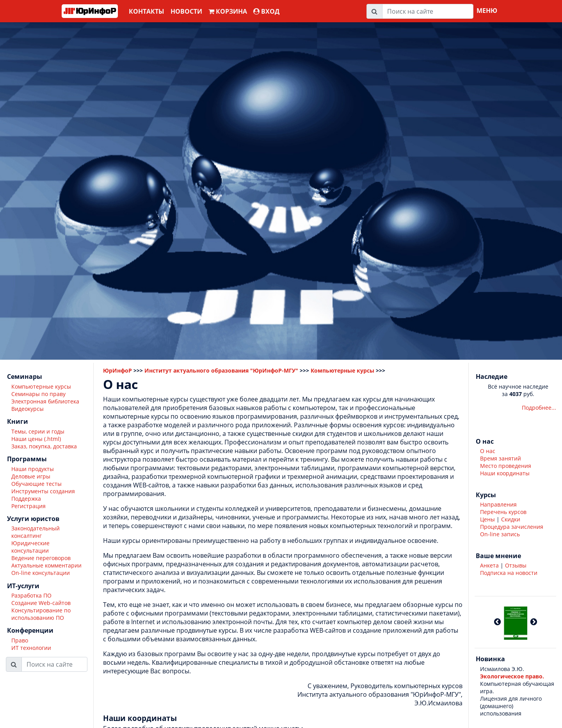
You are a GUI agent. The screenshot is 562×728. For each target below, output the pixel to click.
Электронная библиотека (45, 401)
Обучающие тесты (36, 484)
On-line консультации (41, 573)
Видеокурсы (28, 409)
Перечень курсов (503, 512)
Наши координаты (505, 473)
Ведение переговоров (41, 558)
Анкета (489, 565)
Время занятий (501, 458)
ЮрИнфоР (117, 370)
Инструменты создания (43, 491)
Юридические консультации (30, 547)
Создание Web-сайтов (41, 603)
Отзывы (516, 565)
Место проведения (506, 466)
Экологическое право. (512, 676)
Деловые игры (31, 476)
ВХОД (266, 11)
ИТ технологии (31, 648)
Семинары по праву (38, 394)
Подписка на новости (509, 573)
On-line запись (500, 534)
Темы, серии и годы (38, 431)
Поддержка (26, 499)
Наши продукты (33, 469)
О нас (488, 451)
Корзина (228, 11)
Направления (498, 504)
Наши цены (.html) (36, 439)
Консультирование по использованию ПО (41, 614)
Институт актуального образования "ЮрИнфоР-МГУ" (221, 370)
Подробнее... (539, 408)
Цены (487, 519)
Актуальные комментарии (46, 565)
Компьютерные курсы (41, 386)
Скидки (511, 519)
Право (20, 640)
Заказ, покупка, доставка (44, 446)
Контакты (147, 11)
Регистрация (28, 506)
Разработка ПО (31, 595)
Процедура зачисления (512, 527)
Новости (186, 11)
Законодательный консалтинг (36, 532)
